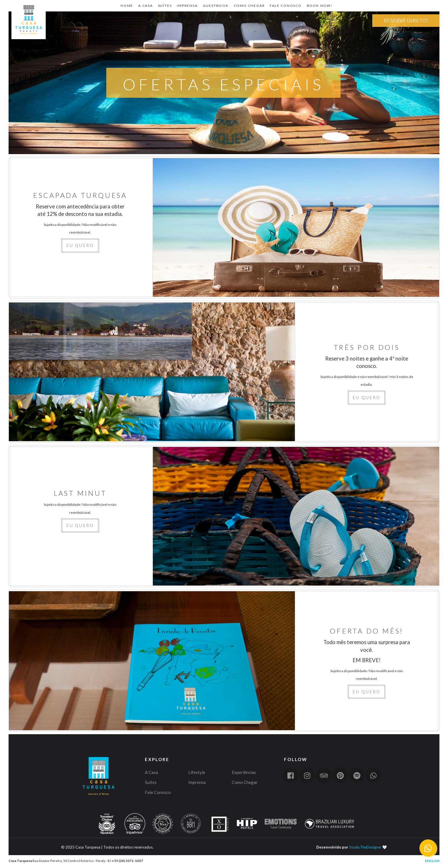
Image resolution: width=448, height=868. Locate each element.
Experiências (244, 772)
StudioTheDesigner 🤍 (368, 847)
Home (29, 39)
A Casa (151, 772)
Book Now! (320, 6)
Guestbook (216, 6)
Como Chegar (249, 6)
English (432, 861)
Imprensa (187, 6)
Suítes (165, 6)
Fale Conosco (286, 6)
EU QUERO (80, 245)
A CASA (146, 6)
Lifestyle (197, 772)
